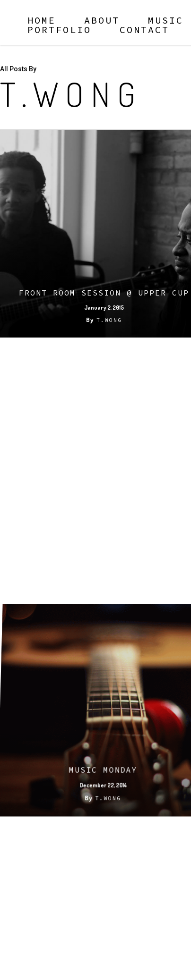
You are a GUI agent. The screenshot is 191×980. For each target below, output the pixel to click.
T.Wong (109, 320)
